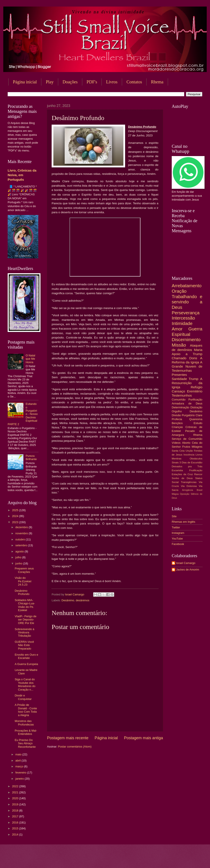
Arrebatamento (187, 286)
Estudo (198, 423)
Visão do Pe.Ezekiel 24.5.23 (23, 581)
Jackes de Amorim (188, 570)
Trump (194, 379)
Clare (199, 415)
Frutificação (196, 470)
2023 (16, 522)
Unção (189, 451)
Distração (196, 407)
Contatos (134, 82)
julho (19, 557)
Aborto (186, 443)
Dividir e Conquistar (23, 697)
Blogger (140, 859)
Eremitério (195, 391)
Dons (193, 358)
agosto (20, 551)
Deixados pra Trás (187, 466)
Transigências (189, 482)
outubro (20, 539)
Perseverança (186, 313)
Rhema (198, 435)
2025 (16, 510)
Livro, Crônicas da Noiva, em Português (22, 175)
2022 (16, 786)
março (20, 766)
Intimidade (182, 323)
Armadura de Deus (187, 403)
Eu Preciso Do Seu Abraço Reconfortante (25, 743)
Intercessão (183, 318)
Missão (179, 345)
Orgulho (177, 411)
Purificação (195, 400)
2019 (16, 804)
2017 (16, 816)
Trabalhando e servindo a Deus (187, 302)
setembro (22, 545)
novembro (22, 533)
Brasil (199, 490)
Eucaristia (177, 470)
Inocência (189, 455)
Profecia (177, 419)
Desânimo (68, 600)
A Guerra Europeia (26, 664)
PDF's (92, 82)
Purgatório (188, 415)
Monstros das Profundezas (24, 723)
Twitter (176, 527)
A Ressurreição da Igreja (187, 383)
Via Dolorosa (189, 486)
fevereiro (21, 773)
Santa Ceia (178, 451)
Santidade (179, 379)
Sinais (175, 462)
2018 (16, 810)
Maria (198, 350)
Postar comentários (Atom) (75, 747)
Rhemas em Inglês (183, 522)
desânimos (82, 600)
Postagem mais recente (68, 738)
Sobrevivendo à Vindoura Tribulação (24, 633)
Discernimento (186, 339)
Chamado (179, 358)
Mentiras (177, 459)
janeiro (20, 779)
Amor (177, 329)
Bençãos (177, 423)
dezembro (22, 527)
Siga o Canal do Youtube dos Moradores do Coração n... (25, 684)
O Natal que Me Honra (30, 359)
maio (19, 754)
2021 (16, 792)
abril (18, 761)
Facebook (178, 544)
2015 (16, 828)
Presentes (179, 375)
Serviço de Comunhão (187, 439)
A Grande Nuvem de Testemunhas (187, 366)
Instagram (178, 533)
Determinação (180, 407)
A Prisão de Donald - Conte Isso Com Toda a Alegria (26, 710)
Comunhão (179, 400)
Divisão (176, 415)
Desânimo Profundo (22, 592)
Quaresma (196, 419)
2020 (16, 798)
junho (19, 563)
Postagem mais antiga (143, 738)
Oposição (185, 494)
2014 (16, 834)
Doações (70, 82)
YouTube (177, 539)
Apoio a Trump (187, 354)
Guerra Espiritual (187, 332)
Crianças (177, 427)
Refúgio (197, 387)
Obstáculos (196, 459)
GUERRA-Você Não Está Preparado (24, 645)
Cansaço (178, 391)
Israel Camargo (186, 563)
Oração (179, 291)
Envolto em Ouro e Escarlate (26, 656)
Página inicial (25, 82)
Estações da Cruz (182, 474)
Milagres (197, 447)
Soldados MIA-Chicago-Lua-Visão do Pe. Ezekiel (25, 605)
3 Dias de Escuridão (191, 462)
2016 (16, 822)
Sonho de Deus (182, 478)
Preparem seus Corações (24, 570)
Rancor (198, 474)
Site (174, 516)
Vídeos (176, 443)
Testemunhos (182, 395)
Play (50, 82)
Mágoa (175, 494)
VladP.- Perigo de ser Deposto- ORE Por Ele (25, 620)
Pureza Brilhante (31, 457)
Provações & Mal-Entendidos (26, 732)
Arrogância (188, 490)
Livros (112, 82)
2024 (16, 516)
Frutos (186, 447)
